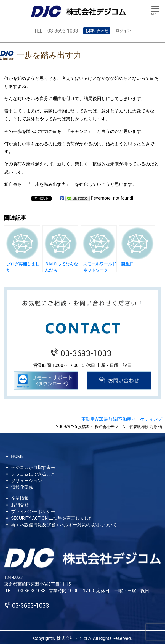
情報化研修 (22, 487)
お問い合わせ (97, 31)
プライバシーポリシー (33, 512)
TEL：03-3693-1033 (56, 31)
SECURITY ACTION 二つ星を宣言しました (52, 518)
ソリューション (26, 481)
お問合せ (20, 505)
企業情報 (20, 498)
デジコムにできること (33, 474)
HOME (17, 456)
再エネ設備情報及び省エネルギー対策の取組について (64, 525)
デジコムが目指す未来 (33, 467)
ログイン (123, 31)
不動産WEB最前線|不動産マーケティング (122, 419)
